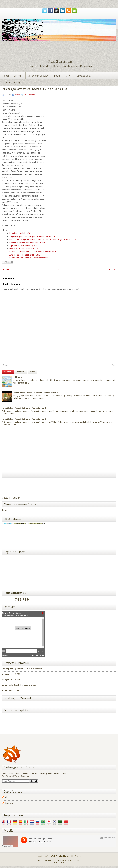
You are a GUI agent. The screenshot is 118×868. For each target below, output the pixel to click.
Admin (4, 685)
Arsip (32, 372)
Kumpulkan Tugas (13, 83)
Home (6, 76)
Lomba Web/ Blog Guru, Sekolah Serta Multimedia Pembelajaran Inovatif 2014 (43, 239)
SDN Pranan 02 (59, 862)
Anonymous (7, 674)
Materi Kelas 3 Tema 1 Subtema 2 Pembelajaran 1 (24, 419)
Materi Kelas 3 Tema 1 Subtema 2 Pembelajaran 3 (24, 408)
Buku (59, 75)
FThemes (50, 860)
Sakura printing (9, 669)
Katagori (21, 372)
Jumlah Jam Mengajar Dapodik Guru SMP (27, 255)
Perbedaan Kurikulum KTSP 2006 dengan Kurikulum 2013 (34, 252)
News (17, 95)
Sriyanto (63, 860)
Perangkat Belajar (40, 75)
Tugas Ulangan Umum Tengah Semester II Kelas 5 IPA (32, 236)
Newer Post (7, 269)
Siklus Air (18, 377)
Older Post (111, 269)
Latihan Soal (86, 75)
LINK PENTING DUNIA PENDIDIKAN (24, 249)
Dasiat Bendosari (74, 860)
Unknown (9, 803)
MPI (70, 75)
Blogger (78, 856)
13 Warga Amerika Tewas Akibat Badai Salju (37, 89)
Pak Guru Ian (60, 62)
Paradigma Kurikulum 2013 (21, 233)
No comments (30, 95)
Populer (8, 372)
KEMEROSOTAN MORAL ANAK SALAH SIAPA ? (28, 243)
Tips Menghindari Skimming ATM (24, 246)
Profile (20, 75)
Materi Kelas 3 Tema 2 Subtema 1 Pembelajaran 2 (36, 393)
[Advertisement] (25, 450)
